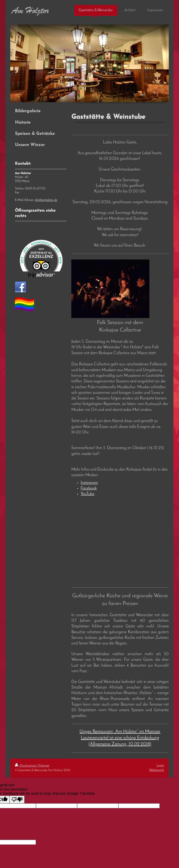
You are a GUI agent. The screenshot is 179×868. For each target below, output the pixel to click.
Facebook (89, 488)
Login (160, 765)
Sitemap (44, 766)
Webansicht (157, 770)
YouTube (88, 494)
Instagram (89, 483)
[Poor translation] (17, 800)
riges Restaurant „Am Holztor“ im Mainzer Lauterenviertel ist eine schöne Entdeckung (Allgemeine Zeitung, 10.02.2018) (121, 738)
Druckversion (26, 766)
